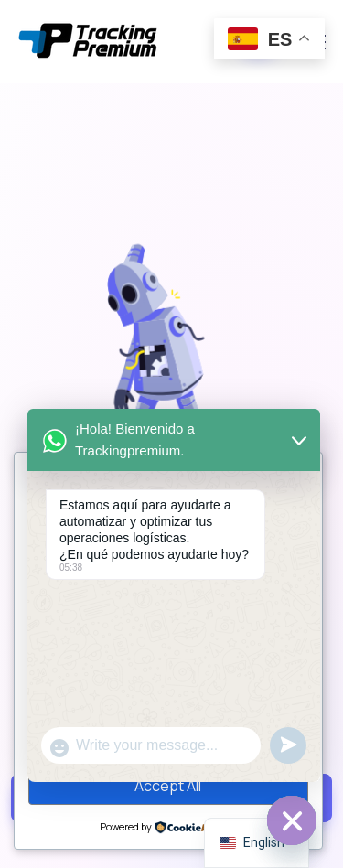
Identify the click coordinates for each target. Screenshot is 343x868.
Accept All (168, 786)
